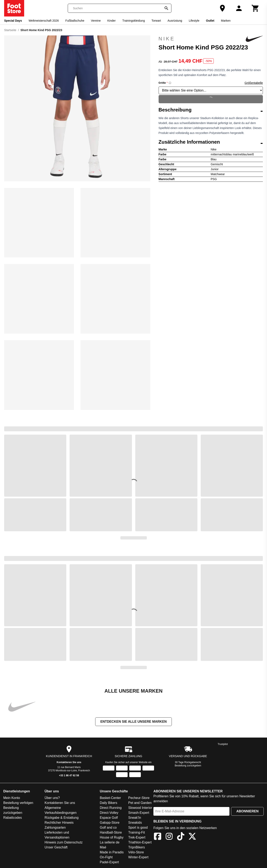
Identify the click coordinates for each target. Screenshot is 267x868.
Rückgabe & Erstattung (62, 818)
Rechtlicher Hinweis (59, 823)
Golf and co (108, 828)
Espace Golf (109, 818)
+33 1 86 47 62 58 (69, 775)
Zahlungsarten (55, 828)
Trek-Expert (137, 837)
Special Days (13, 21)
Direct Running (111, 808)
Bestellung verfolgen (18, 803)
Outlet (210, 21)
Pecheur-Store (139, 798)
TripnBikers (136, 847)
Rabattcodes (13, 818)
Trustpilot (223, 744)
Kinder (112, 21)
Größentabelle (254, 83)
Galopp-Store (110, 823)
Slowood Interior (140, 808)
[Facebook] (158, 837)
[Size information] (170, 83)
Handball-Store (111, 832)
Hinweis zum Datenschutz (64, 842)
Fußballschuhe (75, 21)
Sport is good (138, 828)
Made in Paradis (112, 852)
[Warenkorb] (255, 8)
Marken (226, 21)
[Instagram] (169, 837)
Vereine (96, 21)
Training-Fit (136, 832)
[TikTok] (181, 837)
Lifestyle (194, 21)
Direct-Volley (109, 813)
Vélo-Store (136, 852)
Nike (211, 39)
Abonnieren (247, 811)
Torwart (156, 21)
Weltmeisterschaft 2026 (44, 21)
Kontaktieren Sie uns (69, 762)
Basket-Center (110, 798)
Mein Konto (12, 798)
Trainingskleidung (133, 21)
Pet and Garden (140, 803)
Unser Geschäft (56, 847)
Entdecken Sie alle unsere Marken (133, 722)
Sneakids (135, 823)
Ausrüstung (175, 21)
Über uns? (52, 798)
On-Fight (106, 857)
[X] (192, 837)
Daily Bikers (108, 803)
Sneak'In (135, 818)
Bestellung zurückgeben (188, 766)
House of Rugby (112, 837)
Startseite (10, 30)
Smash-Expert (139, 813)
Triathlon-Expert (140, 842)
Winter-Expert (138, 857)
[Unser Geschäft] (222, 8)
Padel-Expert (109, 862)
